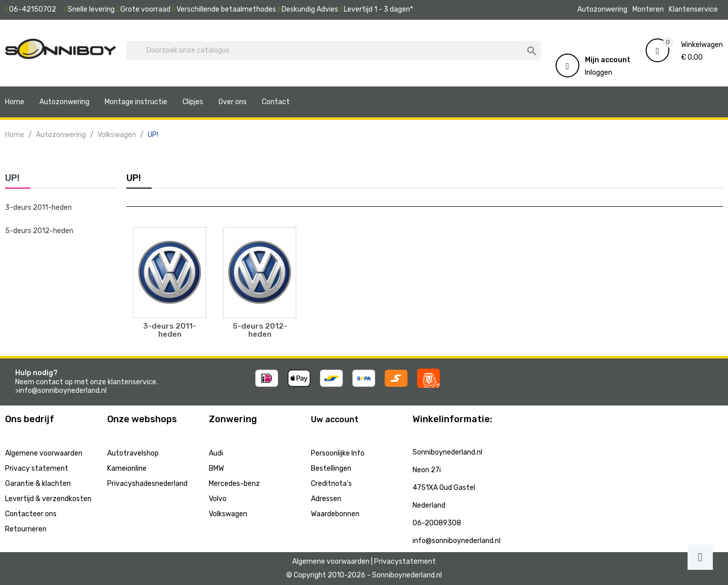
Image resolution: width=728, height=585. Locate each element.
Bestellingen (331, 468)
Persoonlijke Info (338, 453)
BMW (216, 468)
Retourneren (26, 529)
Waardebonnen (335, 514)
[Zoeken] (334, 51)
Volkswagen (228, 514)
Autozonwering (602, 9)
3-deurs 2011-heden (38, 208)
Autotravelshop (133, 453)
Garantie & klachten (38, 484)
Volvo (218, 499)
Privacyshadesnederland (147, 484)
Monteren (648, 9)
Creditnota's (331, 484)
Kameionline (127, 468)
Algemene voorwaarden (44, 453)
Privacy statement (37, 468)
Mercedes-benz (234, 484)
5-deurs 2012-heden (39, 231)
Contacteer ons (31, 514)
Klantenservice (693, 9)
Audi (216, 453)
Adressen (326, 499)
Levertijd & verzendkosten (48, 499)
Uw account (335, 419)
